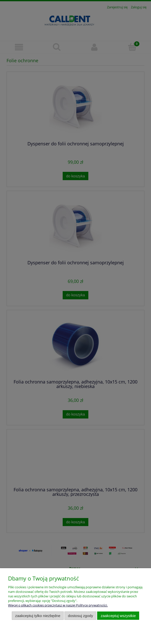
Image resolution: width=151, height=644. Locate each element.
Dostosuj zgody (81, 616)
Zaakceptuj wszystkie (118, 616)
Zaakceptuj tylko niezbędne (38, 616)
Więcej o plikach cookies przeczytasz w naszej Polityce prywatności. (58, 605)
